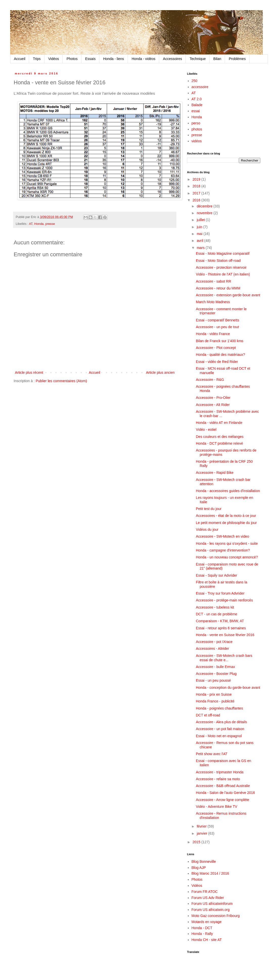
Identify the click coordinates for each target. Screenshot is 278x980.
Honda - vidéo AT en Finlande (219, 423)
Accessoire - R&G (210, 380)
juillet (201, 220)
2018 (197, 186)
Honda (39, 224)
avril (200, 241)
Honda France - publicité (215, 701)
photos (197, 129)
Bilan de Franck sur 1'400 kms (220, 341)
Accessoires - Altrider (212, 649)
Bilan (217, 59)
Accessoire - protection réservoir (221, 267)
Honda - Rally (202, 934)
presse (50, 224)
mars (201, 248)
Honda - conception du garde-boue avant (228, 688)
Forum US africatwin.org (211, 910)
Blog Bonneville (204, 861)
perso (196, 123)
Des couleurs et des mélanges (220, 437)
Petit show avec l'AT (212, 754)
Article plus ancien (160, 373)
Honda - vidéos (144, 59)
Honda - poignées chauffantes (219, 708)
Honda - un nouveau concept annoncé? (227, 557)
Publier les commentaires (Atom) (61, 381)
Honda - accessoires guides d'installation (228, 491)
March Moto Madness (213, 302)
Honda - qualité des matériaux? (221, 355)
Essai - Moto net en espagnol (219, 736)
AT (31, 224)
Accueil (20, 59)
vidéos (197, 141)
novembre (205, 213)
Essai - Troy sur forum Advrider (220, 593)
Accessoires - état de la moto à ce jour (226, 516)
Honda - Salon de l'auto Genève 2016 (225, 793)
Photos (72, 59)
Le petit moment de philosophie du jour (226, 523)
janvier (202, 833)
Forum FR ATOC (205, 892)
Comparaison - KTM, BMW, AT (220, 621)
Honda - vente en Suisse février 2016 (225, 635)
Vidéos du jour (207, 530)
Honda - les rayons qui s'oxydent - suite (227, 543)
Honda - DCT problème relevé (219, 443)
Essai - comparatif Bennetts (217, 320)
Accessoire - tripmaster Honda (220, 772)
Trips (37, 59)
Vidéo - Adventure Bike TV (217, 807)
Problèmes (237, 59)
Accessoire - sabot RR (213, 281)
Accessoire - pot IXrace (214, 642)
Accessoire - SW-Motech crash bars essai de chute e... (224, 658)
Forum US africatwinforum (212, 904)
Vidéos (54, 59)
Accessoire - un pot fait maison (220, 729)
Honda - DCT (202, 928)
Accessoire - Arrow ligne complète (223, 800)
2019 (197, 179)
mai (200, 234)
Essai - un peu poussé (213, 680)
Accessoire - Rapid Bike (215, 473)
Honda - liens (114, 59)
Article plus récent (29, 373)
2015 (197, 842)
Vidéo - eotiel (206, 429)
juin (200, 227)
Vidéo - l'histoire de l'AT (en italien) (223, 274)
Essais (90, 59)
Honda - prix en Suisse (214, 694)
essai (196, 111)
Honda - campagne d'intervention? (223, 550)
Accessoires (172, 59)
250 (194, 81)
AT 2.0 (197, 99)
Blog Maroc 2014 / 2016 (210, 873)
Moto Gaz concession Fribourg (216, 916)
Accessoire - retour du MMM (218, 288)
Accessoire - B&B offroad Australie (223, 786)
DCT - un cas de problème (217, 614)
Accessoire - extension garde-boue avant (228, 295)
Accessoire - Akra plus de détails (221, 722)
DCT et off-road (208, 715)
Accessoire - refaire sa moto (218, 779)
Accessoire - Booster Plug (216, 674)
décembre (205, 206)
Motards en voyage (207, 922)
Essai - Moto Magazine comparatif (223, 253)
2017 (197, 193)
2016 (197, 200)
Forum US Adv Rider (208, 898)
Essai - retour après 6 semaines (221, 628)
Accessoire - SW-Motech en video (223, 536)
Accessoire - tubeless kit (215, 607)
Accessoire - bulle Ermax (215, 667)
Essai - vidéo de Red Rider (217, 362)
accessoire (200, 87)
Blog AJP (199, 868)
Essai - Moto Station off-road (218, 261)
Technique (198, 59)
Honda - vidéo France (213, 334)
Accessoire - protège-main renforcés (224, 600)
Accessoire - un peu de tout (217, 327)
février (202, 826)
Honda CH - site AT (207, 940)
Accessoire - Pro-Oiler (213, 398)
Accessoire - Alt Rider (213, 405)
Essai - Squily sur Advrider (216, 575)
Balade (197, 105)
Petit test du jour (209, 509)
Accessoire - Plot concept (216, 348)
